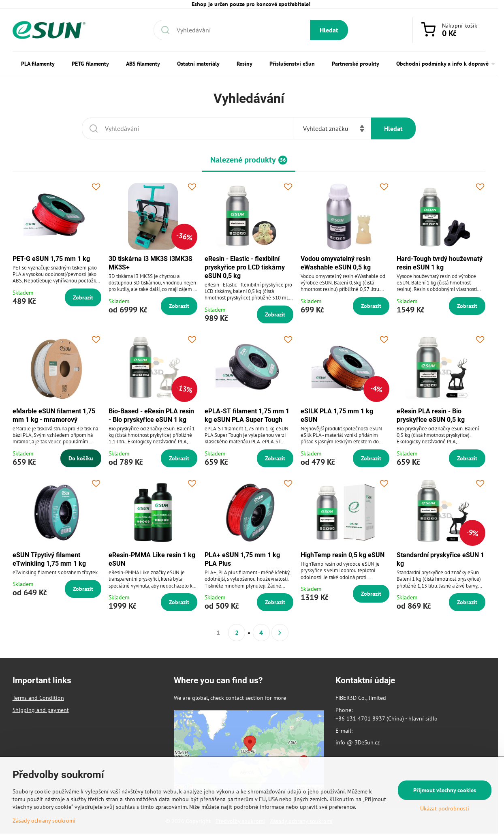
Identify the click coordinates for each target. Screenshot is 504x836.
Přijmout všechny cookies (445, 790)
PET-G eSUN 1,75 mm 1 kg (51, 259)
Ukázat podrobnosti (445, 808)
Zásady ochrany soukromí (44, 821)
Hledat (329, 30)
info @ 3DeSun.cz (358, 742)
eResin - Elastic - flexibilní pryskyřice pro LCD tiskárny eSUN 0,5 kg (245, 267)
